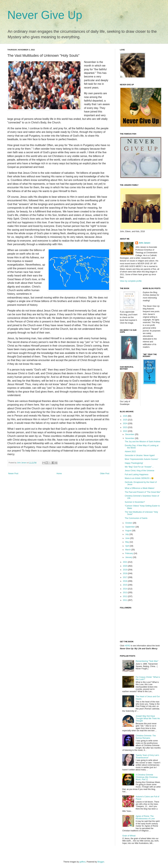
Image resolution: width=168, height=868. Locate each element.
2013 (125, 593)
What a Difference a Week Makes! (140, 488)
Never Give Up (45, 15)
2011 (125, 600)
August (129, 531)
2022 (125, 431)
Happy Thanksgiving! (134, 463)
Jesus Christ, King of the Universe (140, 471)
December (130, 434)
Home (59, 474)
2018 (125, 573)
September (130, 527)
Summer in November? (135, 502)
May (127, 542)
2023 (125, 427)
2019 (125, 570)
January (129, 557)
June (128, 538)
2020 (125, 566)
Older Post (105, 474)
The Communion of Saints (136, 518)
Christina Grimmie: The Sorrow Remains (146, 737)
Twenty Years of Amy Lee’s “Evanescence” (147, 756)
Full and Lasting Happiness (137, 475)
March (128, 550)
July (127, 534)
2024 (125, 423)
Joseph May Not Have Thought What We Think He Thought (148, 718)
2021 (125, 562)
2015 (125, 585)
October (129, 523)
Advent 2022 (130, 452)
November (130, 438)
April (127, 546)
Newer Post (13, 474)
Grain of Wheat (129, 836)
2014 (125, 589)
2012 (125, 596)
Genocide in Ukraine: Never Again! (140, 455)
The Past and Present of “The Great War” (143, 492)
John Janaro (144, 243)
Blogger (101, 862)
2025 (125, 420)
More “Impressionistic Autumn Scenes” (141, 459)
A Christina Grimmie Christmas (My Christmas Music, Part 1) (147, 777)
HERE (127, 646)
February (129, 553)
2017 (125, 577)
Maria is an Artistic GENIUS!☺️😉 (139, 478)
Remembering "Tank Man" (147, 661)
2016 (125, 581)
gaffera (82, 862)
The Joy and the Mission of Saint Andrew (142, 442)
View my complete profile (131, 281)
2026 (125, 416)
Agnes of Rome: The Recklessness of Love (145, 817)
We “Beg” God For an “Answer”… (139, 467)
